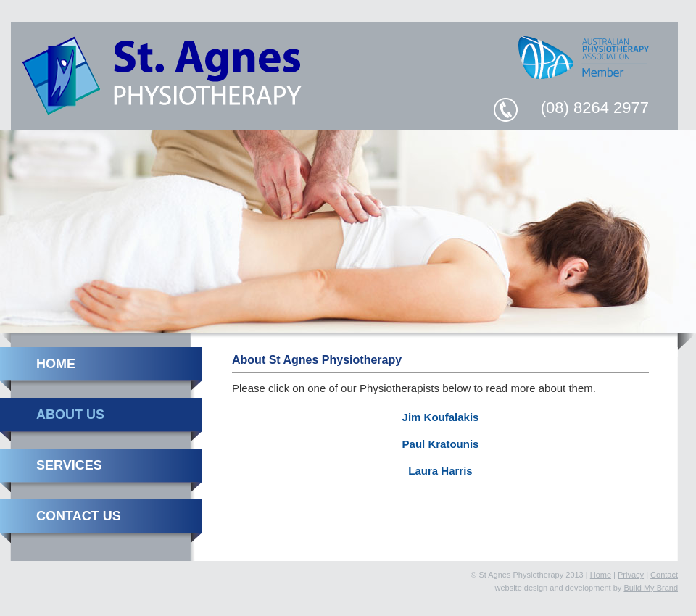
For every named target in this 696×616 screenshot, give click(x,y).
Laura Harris (440, 471)
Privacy (631, 575)
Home (56, 364)
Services (69, 465)
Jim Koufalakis (441, 417)
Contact (664, 575)
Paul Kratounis (441, 444)
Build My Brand (651, 588)
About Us (70, 415)
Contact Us (79, 516)
